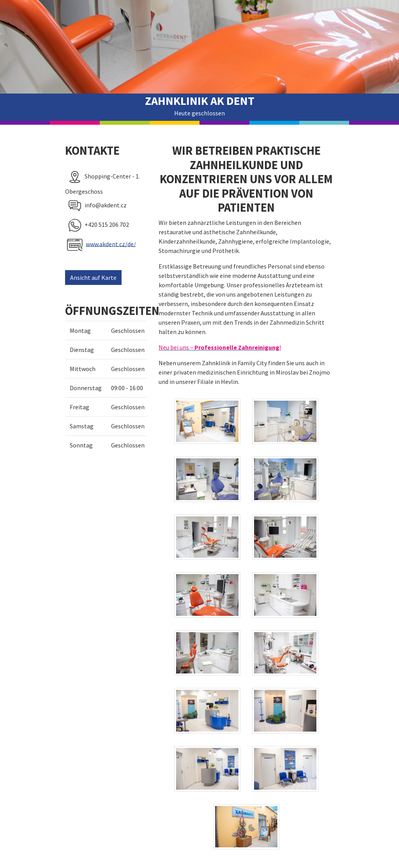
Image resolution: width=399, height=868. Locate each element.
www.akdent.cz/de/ (111, 244)
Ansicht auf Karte (93, 278)
